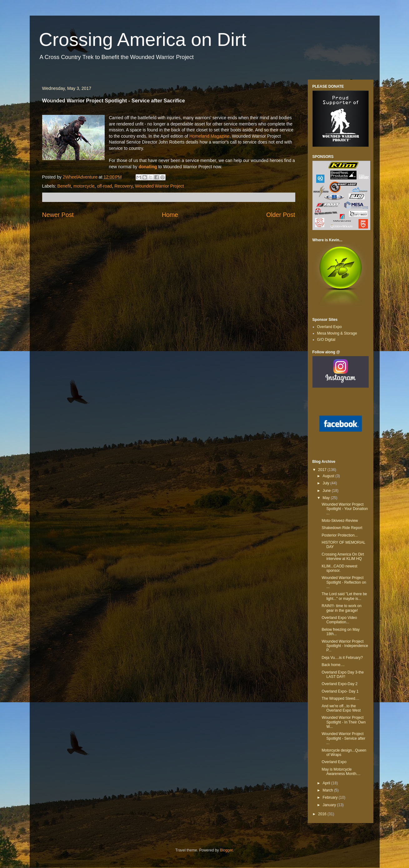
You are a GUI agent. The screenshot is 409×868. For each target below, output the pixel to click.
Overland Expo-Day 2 (339, 684)
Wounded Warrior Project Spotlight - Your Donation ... (345, 509)
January (330, 805)
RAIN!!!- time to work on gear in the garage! (341, 608)
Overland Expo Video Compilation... (339, 620)
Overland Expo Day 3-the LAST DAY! (343, 674)
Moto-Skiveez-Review (340, 521)
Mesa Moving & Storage (337, 333)
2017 (323, 470)
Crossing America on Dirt (143, 39)
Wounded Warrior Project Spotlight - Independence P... (345, 646)
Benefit (64, 186)
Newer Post (58, 215)
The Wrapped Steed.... (340, 699)
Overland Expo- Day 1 (340, 691)
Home (170, 215)
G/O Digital (326, 340)
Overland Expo (329, 327)
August (329, 476)
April (327, 783)
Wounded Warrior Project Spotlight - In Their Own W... (344, 722)
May (327, 498)
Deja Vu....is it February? (342, 658)
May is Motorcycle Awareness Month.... (341, 772)
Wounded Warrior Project (159, 186)
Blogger (226, 850)
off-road (104, 186)
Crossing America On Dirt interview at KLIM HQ (343, 557)
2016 (323, 814)
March (328, 790)
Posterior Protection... (339, 535)
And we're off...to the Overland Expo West (341, 708)
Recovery (123, 186)
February (330, 797)
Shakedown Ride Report (342, 528)
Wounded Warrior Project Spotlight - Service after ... (343, 738)
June (327, 491)
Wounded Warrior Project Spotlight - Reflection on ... (344, 582)
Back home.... (333, 665)
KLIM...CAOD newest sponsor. (339, 568)
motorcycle (84, 186)
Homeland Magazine (209, 136)
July (326, 483)
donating (148, 167)
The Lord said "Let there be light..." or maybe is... (344, 596)
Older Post (281, 215)
